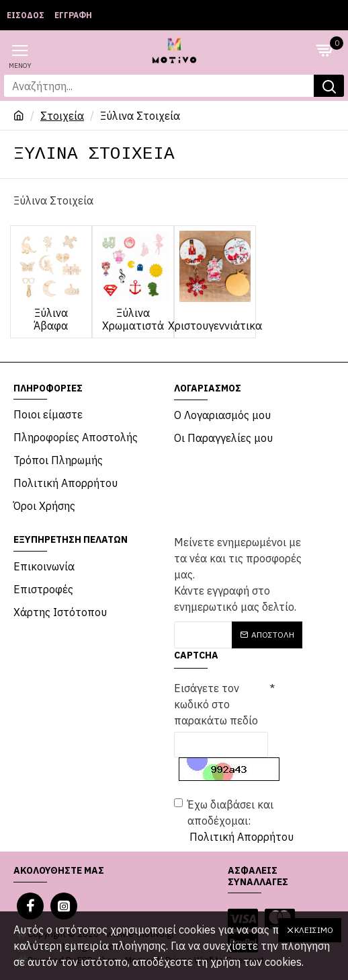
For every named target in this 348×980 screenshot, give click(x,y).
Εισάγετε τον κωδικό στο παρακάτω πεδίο (216, 704)
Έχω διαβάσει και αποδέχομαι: (235, 821)
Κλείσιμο (314, 930)
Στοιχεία (62, 116)
